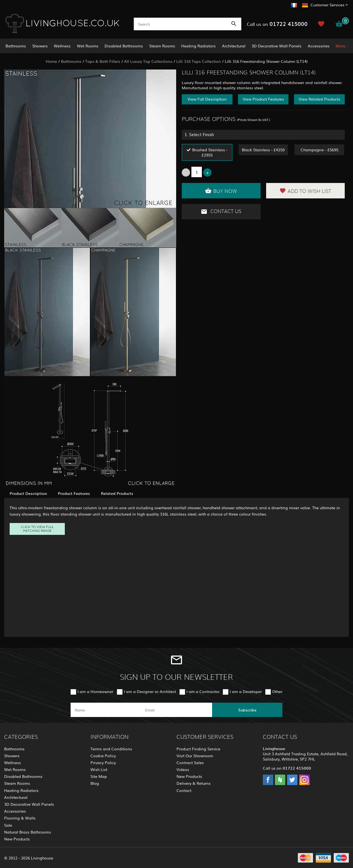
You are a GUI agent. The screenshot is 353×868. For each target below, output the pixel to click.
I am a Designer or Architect (150, 691)
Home (51, 61)
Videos (183, 769)
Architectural (234, 46)
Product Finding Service (198, 749)
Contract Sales (190, 762)
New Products (17, 839)
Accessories (319, 46)
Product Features (74, 493)
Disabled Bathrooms (124, 46)
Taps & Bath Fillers (103, 61)
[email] (176, 710)
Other (277, 691)
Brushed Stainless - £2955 (210, 152)
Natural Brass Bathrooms (28, 832)
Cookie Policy (103, 756)
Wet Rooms (88, 46)
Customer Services (327, 5)
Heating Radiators (198, 46)
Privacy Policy (103, 762)
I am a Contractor (203, 691)
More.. (342, 46)
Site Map (99, 776)
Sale (8, 825)
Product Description (28, 493)
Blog (95, 783)
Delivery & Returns (194, 783)
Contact (184, 790)
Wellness (62, 46)
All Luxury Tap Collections (148, 61)
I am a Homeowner (95, 691)
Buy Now (221, 191)
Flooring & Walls (20, 818)
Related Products (117, 493)
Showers (40, 46)
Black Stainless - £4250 (263, 150)
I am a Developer (246, 691)
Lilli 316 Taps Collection (199, 61)
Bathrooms (16, 46)
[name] (106, 710)
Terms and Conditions (111, 749)
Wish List (99, 769)
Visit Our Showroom (195, 756)
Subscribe (247, 710)
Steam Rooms (162, 46)
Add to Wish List (305, 191)
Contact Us (221, 212)
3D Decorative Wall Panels (276, 46)
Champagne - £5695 (319, 150)
